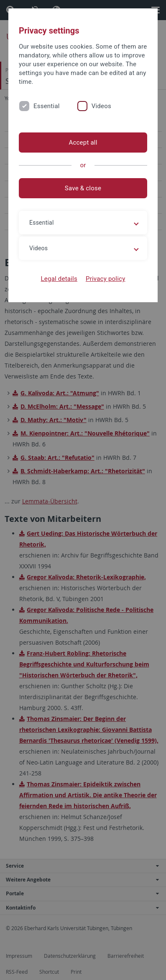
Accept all (83, 143)
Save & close (83, 188)
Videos (101, 106)
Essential (47, 106)
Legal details (59, 279)
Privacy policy (106, 279)
